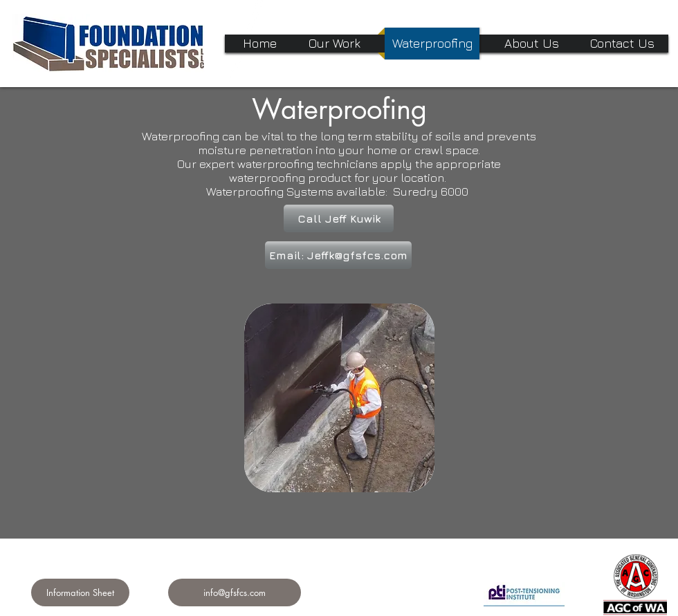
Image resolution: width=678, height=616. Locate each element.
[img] (339, 398)
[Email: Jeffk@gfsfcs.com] (338, 255)
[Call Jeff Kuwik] (339, 218)
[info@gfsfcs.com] (235, 592)
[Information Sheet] (80, 592)
